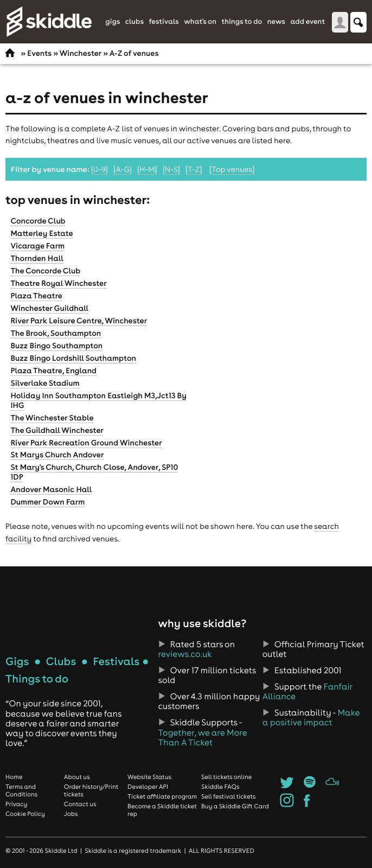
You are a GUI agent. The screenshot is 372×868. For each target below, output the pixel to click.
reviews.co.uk (185, 654)
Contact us (80, 804)
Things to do (242, 22)
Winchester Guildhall (49, 308)
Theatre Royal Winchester (58, 283)
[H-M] (147, 169)
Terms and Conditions (21, 790)
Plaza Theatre (36, 296)
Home (14, 777)
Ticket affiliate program (162, 796)
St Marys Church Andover (57, 455)
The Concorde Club (45, 271)
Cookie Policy (25, 814)
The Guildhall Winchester (57, 430)
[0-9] (100, 169)
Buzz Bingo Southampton (56, 346)
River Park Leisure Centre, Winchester (79, 321)
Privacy (16, 804)
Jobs (71, 814)
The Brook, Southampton (56, 333)
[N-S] (171, 169)
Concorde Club (38, 221)
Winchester (81, 53)
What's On (200, 22)
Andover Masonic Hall (51, 489)
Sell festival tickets (228, 796)
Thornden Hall (37, 258)
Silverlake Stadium (45, 383)
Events (39, 53)
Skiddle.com (49, 22)
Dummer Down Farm (47, 502)
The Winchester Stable (52, 418)
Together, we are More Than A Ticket (202, 738)
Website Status (149, 777)
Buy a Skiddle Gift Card (235, 806)
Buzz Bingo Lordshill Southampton (73, 358)
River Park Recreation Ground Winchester (86, 443)
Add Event (307, 22)
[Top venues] (232, 169)
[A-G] (123, 169)
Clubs (134, 22)
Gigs (113, 22)
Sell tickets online (226, 777)
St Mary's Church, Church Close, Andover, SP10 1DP (94, 472)
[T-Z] (194, 169)
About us (77, 777)
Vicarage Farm (37, 246)
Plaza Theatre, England (53, 371)
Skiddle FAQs (220, 787)
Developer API (148, 787)
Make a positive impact (311, 718)
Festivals (163, 22)
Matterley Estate (41, 233)
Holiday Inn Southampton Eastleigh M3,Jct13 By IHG (98, 400)
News (276, 22)
